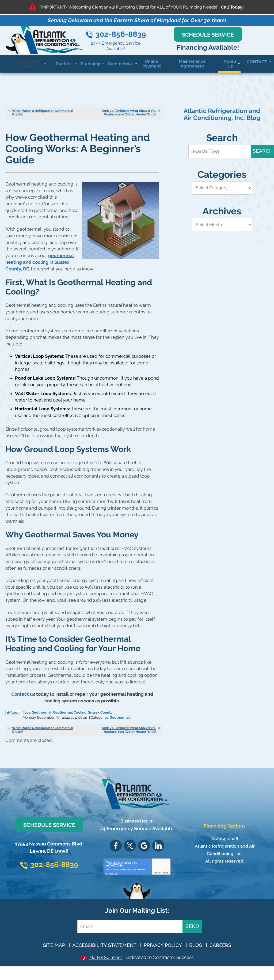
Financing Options (225, 835)
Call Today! (232, 7)
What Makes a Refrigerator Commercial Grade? (43, 119)
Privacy (157, 882)
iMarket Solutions (106, 968)
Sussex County (100, 716)
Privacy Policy (126, 878)
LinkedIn (158, 855)
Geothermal (41, 716)
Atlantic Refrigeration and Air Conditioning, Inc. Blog (222, 121)
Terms (165, 882)
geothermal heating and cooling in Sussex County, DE (40, 269)
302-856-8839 (152, 40)
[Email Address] (127, 937)
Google (144, 855)
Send (192, 937)
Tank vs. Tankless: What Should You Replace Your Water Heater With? (129, 119)
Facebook (116, 855)
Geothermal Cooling (70, 716)
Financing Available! (228, 52)
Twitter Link (13, 716)
